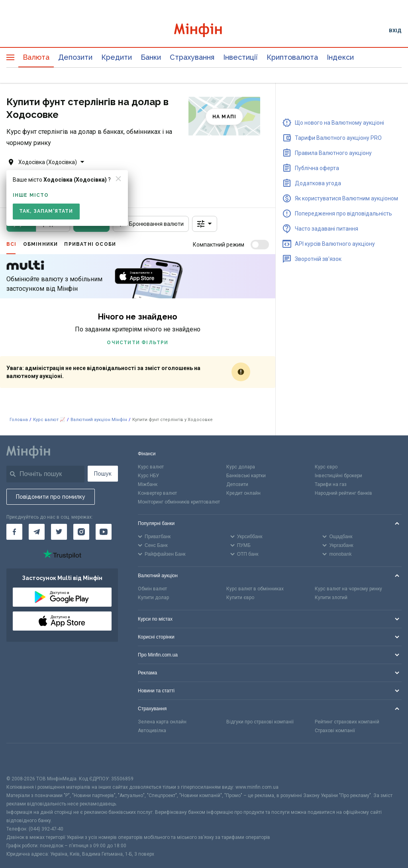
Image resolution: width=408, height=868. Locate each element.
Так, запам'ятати (46, 211)
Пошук (103, 474)
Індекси (340, 57)
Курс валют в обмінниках (255, 589)
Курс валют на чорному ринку (348, 589)
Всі (12, 244)
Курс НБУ (148, 476)
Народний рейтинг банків (343, 493)
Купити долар (153, 598)
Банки (151, 57)
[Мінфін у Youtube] (104, 532)
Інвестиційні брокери (338, 476)
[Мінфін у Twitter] (59, 532)
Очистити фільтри (137, 343)
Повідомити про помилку (51, 497)
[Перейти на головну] (204, 30)
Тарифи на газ (331, 484)
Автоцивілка (152, 731)
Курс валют (151, 467)
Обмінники (41, 244)
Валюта (36, 57)
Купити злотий (331, 598)
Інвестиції (240, 57)
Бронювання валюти (151, 224)
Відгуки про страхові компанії (260, 722)
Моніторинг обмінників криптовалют (179, 502)
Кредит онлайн (243, 493)
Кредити (117, 57)
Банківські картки (246, 476)
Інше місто (31, 195)
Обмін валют (152, 589)
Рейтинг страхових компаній (347, 722)
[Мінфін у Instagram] (81, 532)
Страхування (192, 57)
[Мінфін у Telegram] (37, 532)
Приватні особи (90, 244)
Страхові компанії (335, 731)
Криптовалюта (292, 57)
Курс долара (241, 467)
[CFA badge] (24, 759)
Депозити (75, 57)
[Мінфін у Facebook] (14, 532)
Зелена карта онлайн (162, 722)
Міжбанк (148, 484)
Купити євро (240, 598)
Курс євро (326, 467)
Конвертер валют (157, 493)
